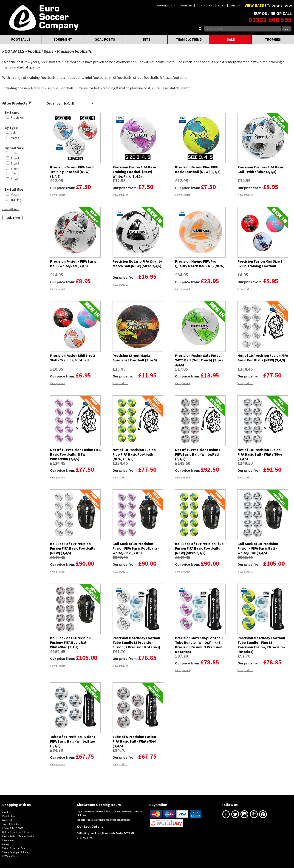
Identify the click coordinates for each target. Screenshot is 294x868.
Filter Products (17, 103)
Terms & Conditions (12, 824)
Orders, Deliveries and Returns (17, 832)
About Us (7, 812)
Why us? (235, 5)
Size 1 (15, 153)
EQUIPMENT (63, 39)
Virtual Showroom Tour (14, 848)
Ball (13, 133)
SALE (231, 39)
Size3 (15, 179)
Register (186, 5)
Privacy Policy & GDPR (13, 828)
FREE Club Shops (10, 856)
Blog (221, 5)
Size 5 (15, 174)
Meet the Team (9, 816)
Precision (17, 117)
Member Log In (166, 5)
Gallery (6, 844)
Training (16, 200)
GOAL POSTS (105, 39)
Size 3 (15, 163)
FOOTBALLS (21, 39)
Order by (53, 103)
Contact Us (205, 5)
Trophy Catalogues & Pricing (16, 852)
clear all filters (10, 209)
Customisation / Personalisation (18, 836)
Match (15, 138)
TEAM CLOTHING (189, 39)
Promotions (8, 840)
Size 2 (15, 158)
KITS (147, 39)
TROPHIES (273, 39)
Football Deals (41, 51)
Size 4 (15, 169)
